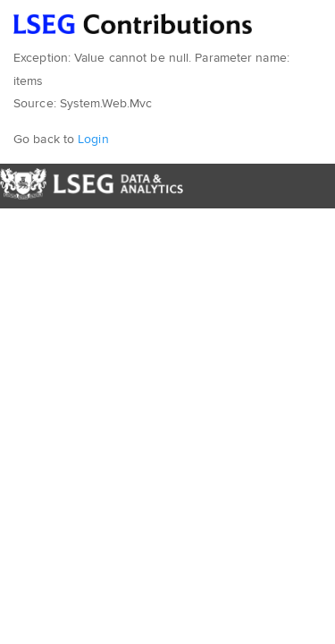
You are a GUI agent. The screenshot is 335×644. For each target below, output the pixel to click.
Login (93, 139)
